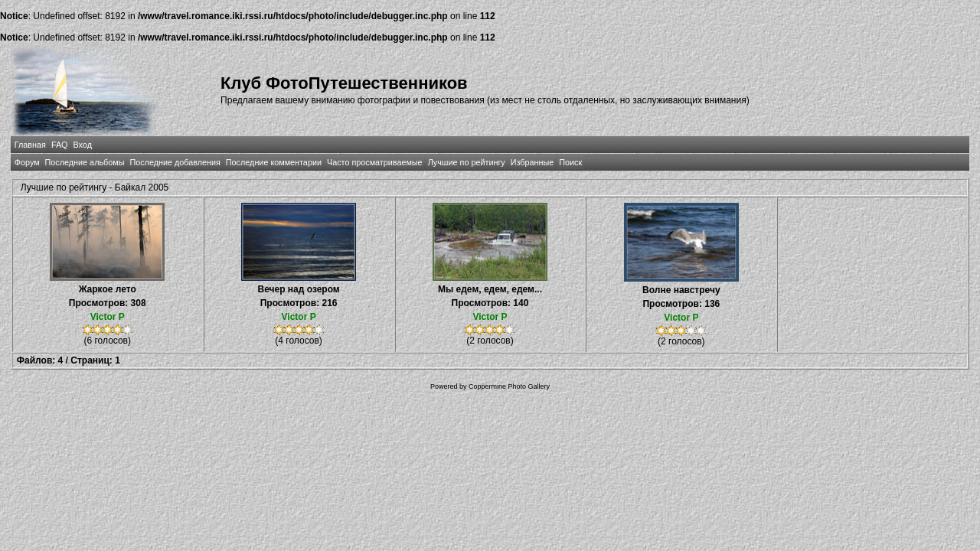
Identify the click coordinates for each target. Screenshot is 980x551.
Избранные (532, 162)
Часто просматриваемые (375, 162)
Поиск (570, 162)
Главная (30, 145)
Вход (83, 145)
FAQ (60, 145)
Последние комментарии (274, 162)
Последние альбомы (85, 162)
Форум (27, 162)
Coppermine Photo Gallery (509, 386)
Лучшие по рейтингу (467, 162)
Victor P (108, 317)
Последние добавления (175, 162)
